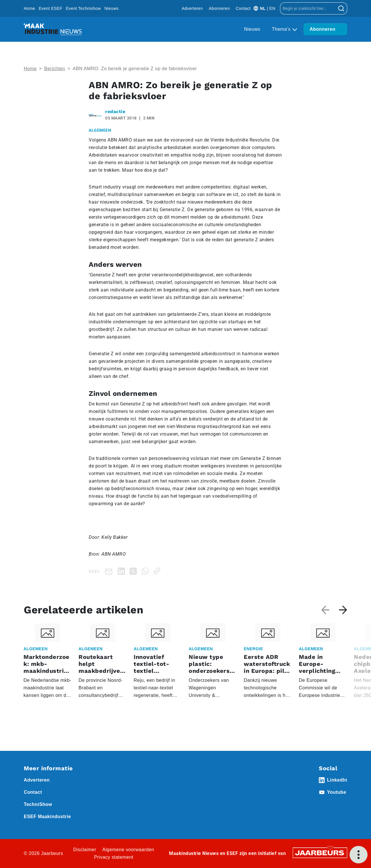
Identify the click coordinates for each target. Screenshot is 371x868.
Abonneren (219, 8)
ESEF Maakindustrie (47, 817)
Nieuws (111, 8)
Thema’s (282, 29)
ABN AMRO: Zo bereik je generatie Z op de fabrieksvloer (135, 69)
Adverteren (192, 8)
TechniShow (38, 804)
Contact (243, 8)
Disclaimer (85, 850)
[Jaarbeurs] (320, 852)
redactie (115, 112)
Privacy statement (114, 857)
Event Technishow (83, 8)
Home (29, 8)
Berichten (55, 69)
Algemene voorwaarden (128, 850)
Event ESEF (51, 8)
